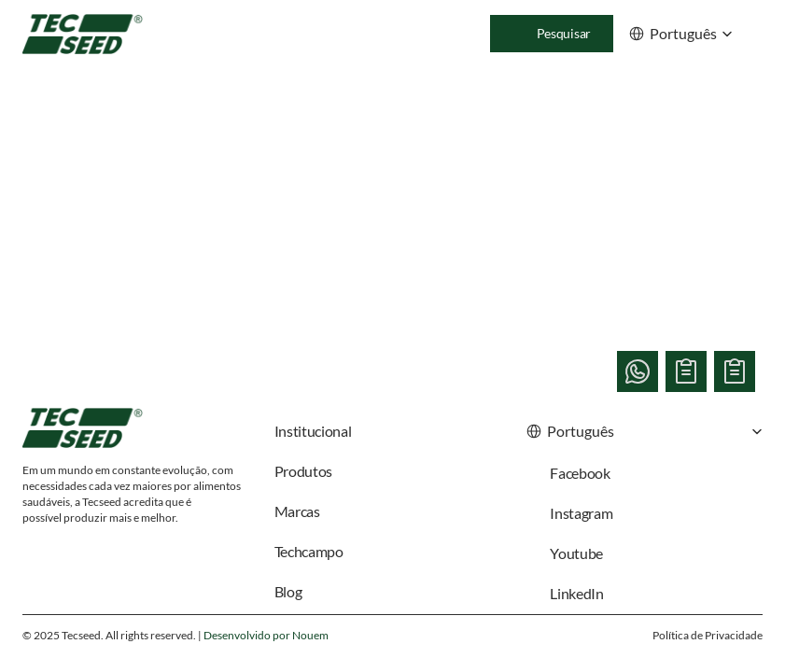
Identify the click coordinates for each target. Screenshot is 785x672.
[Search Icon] (552, 34)
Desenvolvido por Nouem (266, 635)
